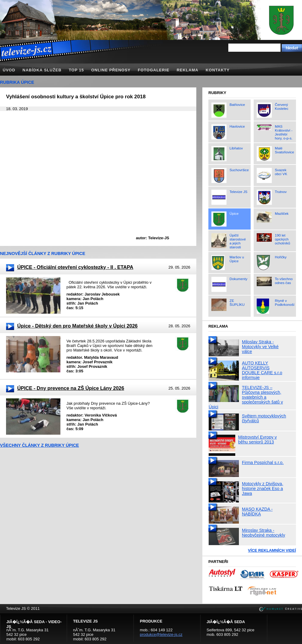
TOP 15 (76, 70)
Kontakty (218, 70)
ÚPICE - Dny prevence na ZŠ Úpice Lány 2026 (71, 388)
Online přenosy (111, 70)
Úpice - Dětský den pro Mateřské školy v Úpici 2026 (77, 326)
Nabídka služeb (42, 70)
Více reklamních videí (272, 550)
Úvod (9, 70)
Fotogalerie (154, 70)
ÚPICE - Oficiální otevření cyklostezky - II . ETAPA (75, 267)
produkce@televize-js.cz (161, 634)
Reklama (188, 70)
